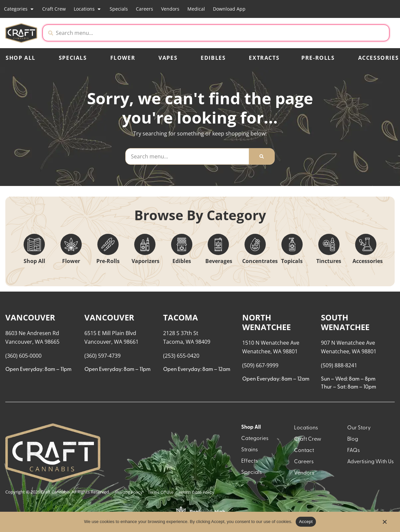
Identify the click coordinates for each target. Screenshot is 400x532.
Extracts (264, 58)
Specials (119, 9)
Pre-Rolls (318, 58)
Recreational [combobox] (326, 309)
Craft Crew (54, 9)
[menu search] (47, 314)
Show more (24, 494)
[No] (384, 524)
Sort (363, 302)
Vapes (168, 58)
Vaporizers (146, 261)
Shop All (21, 58)
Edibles (213, 58)
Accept (306, 522)
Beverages (219, 261)
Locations (88, 9)
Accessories (368, 261)
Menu (317, 302)
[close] (268, 16)
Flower (123, 58)
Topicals (292, 261)
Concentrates (260, 261)
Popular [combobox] (369, 309)
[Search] (262, 156)
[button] (334, 33)
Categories (19, 9)
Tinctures (329, 261)
